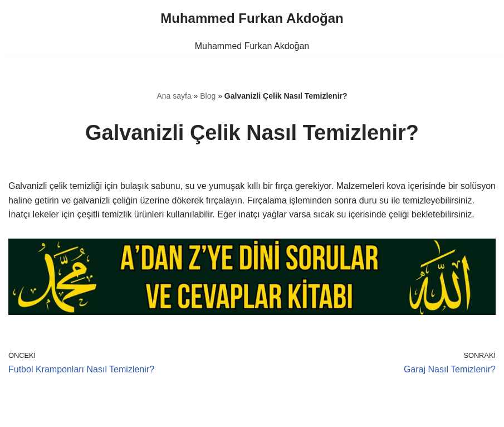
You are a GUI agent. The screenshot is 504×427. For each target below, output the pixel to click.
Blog (208, 96)
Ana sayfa (174, 96)
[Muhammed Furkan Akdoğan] (252, 18)
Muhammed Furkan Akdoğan (252, 46)
